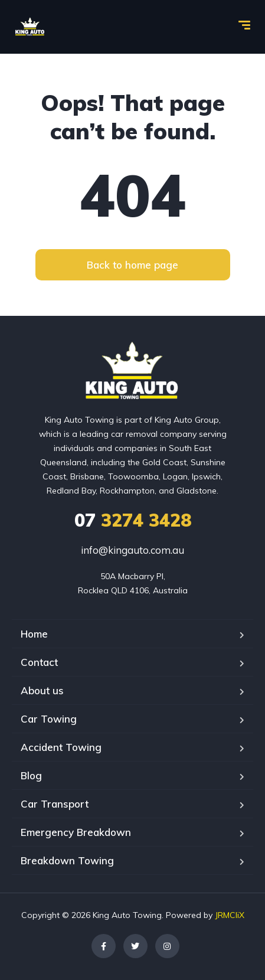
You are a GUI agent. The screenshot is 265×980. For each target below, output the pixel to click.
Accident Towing (61, 747)
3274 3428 (133, 520)
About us (42, 690)
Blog (31, 775)
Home (34, 634)
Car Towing (49, 719)
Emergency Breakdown (76, 832)
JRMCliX (230, 915)
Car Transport (55, 804)
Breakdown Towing (67, 860)
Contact (39, 662)
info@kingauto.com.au (132, 550)
